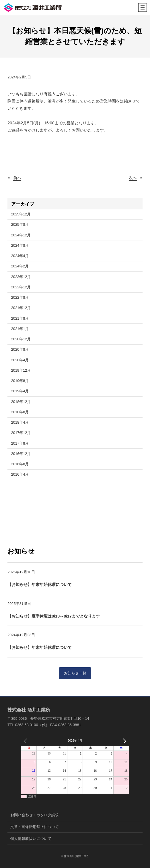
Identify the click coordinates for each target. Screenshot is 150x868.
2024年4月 (20, 256)
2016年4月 (20, 474)
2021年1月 (20, 329)
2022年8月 (20, 297)
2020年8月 (20, 349)
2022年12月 (21, 287)
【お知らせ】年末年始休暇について (40, 585)
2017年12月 (21, 433)
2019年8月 (20, 381)
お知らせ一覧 (75, 673)
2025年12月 (21, 214)
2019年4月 (20, 391)
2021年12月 (21, 308)
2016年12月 (21, 454)
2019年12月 (21, 370)
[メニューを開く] (143, 7)
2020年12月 (21, 339)
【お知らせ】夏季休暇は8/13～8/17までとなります (54, 616)
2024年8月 (20, 245)
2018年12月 (21, 402)
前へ (17, 178)
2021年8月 (20, 318)
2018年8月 (20, 412)
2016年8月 (20, 464)
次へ (133, 178)
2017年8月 (20, 443)
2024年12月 (21, 235)
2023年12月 (21, 277)
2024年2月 (20, 266)
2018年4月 (20, 422)
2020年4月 (20, 360)
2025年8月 (20, 224)
